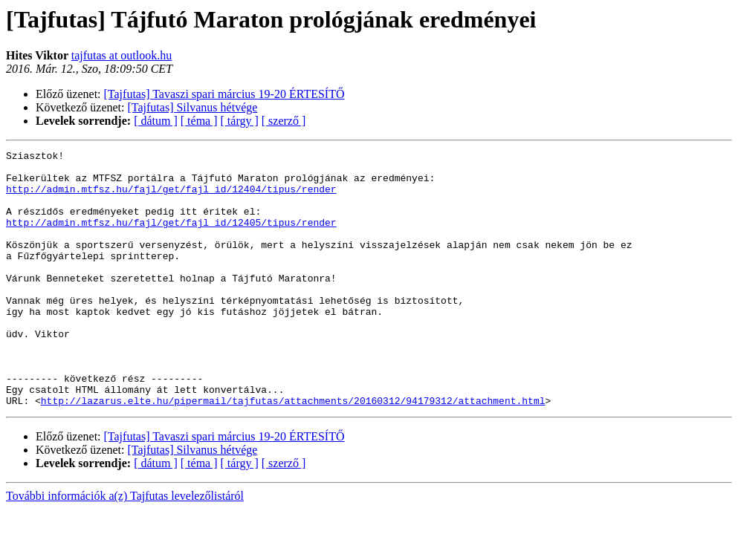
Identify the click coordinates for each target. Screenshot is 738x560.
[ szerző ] (284, 121)
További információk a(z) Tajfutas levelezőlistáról (125, 547)
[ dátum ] (156, 121)
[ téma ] (199, 121)
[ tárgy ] (240, 121)
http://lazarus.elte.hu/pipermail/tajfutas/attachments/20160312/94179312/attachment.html (293, 452)
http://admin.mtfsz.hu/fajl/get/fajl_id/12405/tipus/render (171, 238)
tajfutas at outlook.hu (122, 55)
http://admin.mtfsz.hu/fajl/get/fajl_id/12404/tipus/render (171, 198)
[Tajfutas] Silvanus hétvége (193, 107)
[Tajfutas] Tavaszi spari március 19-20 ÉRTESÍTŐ (224, 94)
